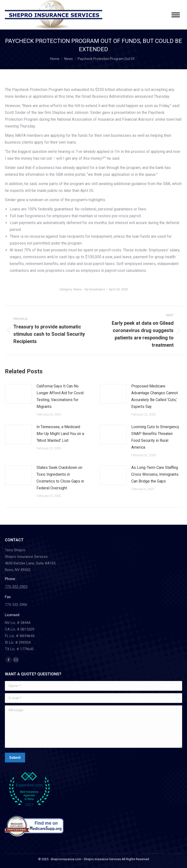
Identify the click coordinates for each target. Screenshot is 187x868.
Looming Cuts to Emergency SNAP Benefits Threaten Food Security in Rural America (155, 437)
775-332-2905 (16, 587)
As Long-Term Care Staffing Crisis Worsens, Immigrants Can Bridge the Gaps (155, 474)
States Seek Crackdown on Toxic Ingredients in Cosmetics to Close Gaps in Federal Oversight (60, 478)
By (95, 289)
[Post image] (18, 394)
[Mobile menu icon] (176, 15)
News (77, 289)
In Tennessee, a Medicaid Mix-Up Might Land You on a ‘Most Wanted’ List (60, 434)
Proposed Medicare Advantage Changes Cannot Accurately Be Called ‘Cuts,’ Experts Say (154, 396)
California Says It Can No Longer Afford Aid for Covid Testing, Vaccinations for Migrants (60, 396)
